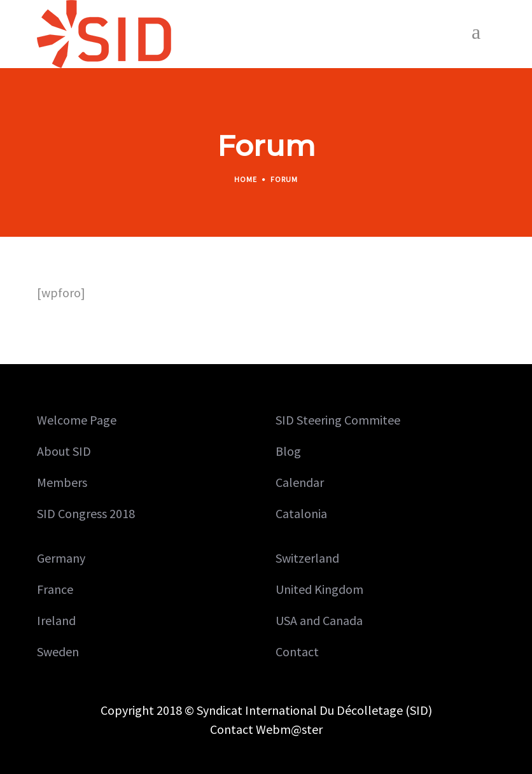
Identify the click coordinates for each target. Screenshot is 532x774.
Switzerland (307, 558)
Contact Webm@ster (266, 729)
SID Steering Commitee (338, 420)
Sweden (58, 651)
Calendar (300, 482)
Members (62, 482)
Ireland (56, 620)
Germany (61, 558)
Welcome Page (77, 420)
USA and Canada (319, 620)
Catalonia (301, 513)
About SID (64, 451)
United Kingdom (319, 589)
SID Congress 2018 (86, 513)
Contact (297, 651)
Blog (288, 451)
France (55, 589)
